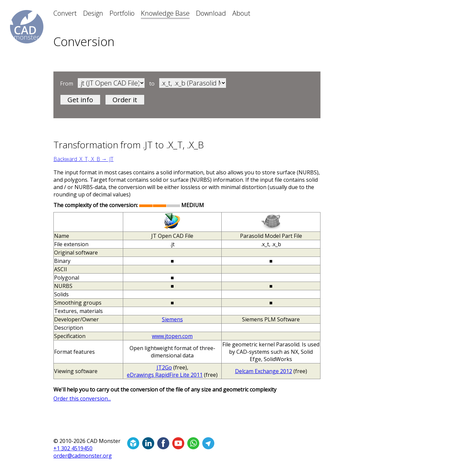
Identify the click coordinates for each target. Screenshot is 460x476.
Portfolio (122, 13)
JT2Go (164, 367)
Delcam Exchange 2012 (264, 371)
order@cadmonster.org (83, 456)
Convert (65, 13)
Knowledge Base (165, 13)
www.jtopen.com (172, 336)
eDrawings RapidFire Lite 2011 (165, 375)
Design (93, 13)
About (241, 13)
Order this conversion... (82, 399)
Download (211, 13)
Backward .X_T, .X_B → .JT (83, 159)
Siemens (172, 319)
